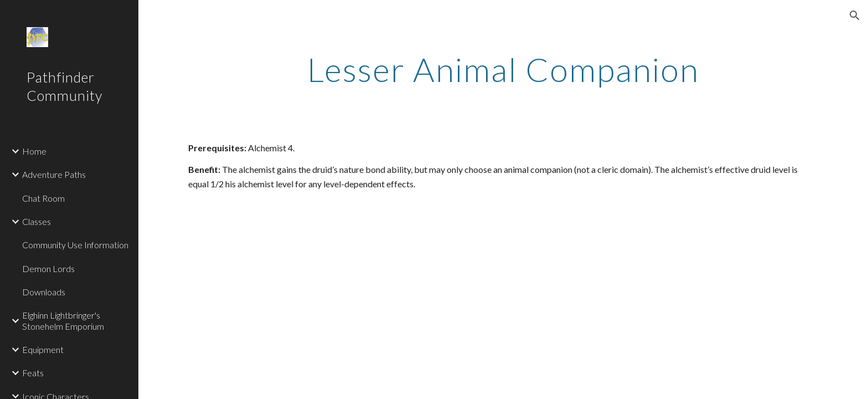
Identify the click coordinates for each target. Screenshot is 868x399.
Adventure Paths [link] (54, 174)
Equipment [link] (43, 349)
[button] (855, 16)
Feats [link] (33, 373)
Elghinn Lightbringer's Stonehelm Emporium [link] (63, 320)
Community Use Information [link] (75, 245)
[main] (503, 69)
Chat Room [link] (43, 198)
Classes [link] (37, 221)
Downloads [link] (44, 292)
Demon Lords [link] (48, 268)
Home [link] (34, 151)
